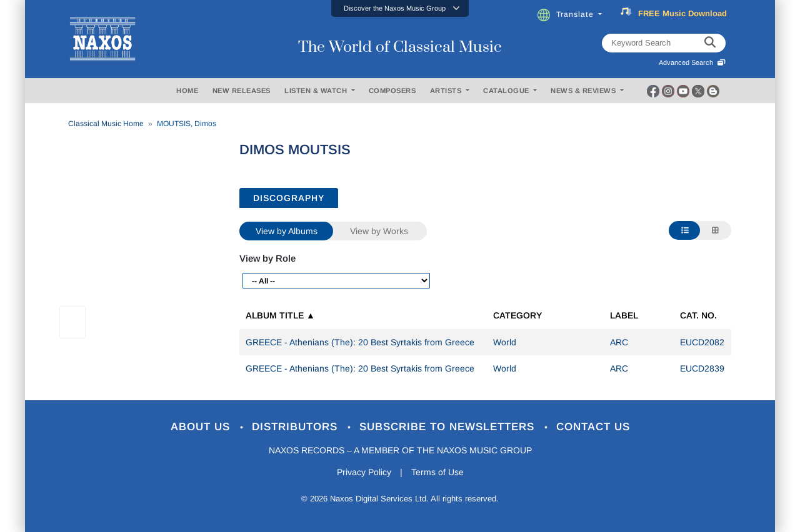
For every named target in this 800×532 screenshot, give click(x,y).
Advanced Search (692, 62)
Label (624, 315)
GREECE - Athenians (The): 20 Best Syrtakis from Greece (360, 342)
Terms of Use (437, 472)
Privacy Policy (364, 472)
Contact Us (593, 427)
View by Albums (287, 231)
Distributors (297, 427)
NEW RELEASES (242, 91)
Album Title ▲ (280, 315)
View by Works (379, 231)
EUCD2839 (702, 368)
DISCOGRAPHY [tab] (289, 198)
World (505, 342)
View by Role (267, 258)
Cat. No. (698, 315)
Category (517, 315)
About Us (202, 427)
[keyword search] (710, 43)
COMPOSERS (392, 91)
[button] (400, 8)
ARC (619, 342)
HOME (187, 91)
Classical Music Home (106, 124)
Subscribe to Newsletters (449, 427)
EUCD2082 (702, 342)
